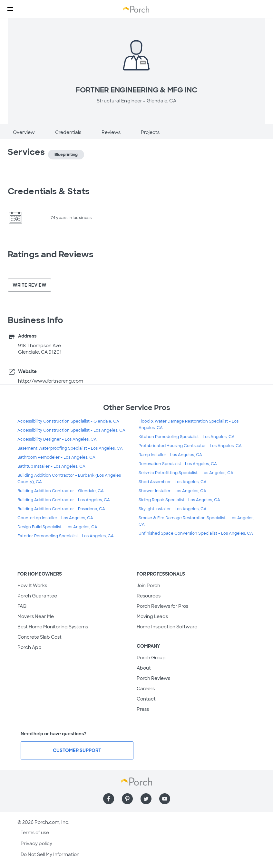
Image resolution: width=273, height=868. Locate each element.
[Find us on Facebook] (109, 799)
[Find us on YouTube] (165, 799)
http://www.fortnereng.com (51, 381)
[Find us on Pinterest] (127, 799)
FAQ (22, 606)
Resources (149, 596)
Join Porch (148, 586)
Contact (146, 699)
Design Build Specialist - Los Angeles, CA (57, 527)
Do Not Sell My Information (50, 854)
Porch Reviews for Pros (162, 606)
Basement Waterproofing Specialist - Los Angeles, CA (70, 448)
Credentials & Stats (49, 191)
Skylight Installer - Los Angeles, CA (173, 509)
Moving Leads (152, 616)
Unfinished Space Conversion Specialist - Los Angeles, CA (196, 533)
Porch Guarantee (37, 596)
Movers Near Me (36, 616)
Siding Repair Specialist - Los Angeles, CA (179, 500)
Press (143, 709)
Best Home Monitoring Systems (53, 627)
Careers (146, 689)
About (144, 668)
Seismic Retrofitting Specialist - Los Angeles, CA (186, 473)
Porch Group (151, 658)
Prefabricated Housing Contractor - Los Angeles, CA (190, 446)
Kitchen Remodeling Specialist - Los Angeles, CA (187, 437)
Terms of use (35, 833)
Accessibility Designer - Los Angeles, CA (57, 439)
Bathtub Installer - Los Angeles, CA (51, 466)
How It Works (32, 586)
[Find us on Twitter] (146, 799)
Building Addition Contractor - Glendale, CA (61, 491)
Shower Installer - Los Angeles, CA (172, 491)
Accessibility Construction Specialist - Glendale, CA (68, 421)
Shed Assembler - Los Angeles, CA (173, 482)
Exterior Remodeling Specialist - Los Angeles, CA (66, 536)
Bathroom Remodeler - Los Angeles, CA (56, 457)
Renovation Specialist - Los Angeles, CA (178, 464)
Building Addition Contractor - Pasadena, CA (61, 509)
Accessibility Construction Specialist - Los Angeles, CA (71, 430)
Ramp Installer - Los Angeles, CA (170, 455)
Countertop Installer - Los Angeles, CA (55, 518)
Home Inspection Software (167, 627)
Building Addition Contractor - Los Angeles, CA (64, 500)
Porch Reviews (153, 678)
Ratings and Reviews (51, 254)
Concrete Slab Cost (39, 637)
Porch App (29, 647)
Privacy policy (36, 844)
